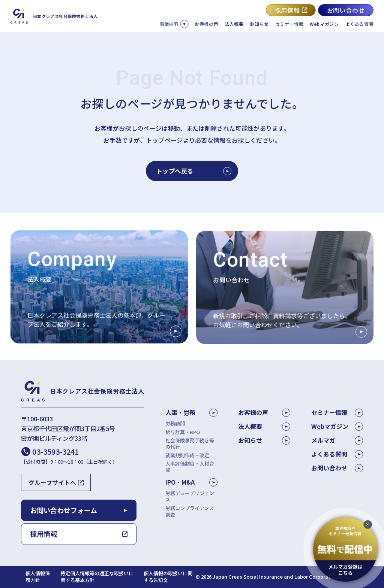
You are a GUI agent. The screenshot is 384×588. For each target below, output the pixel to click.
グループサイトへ (52, 482)
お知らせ (259, 24)
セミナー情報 (289, 24)
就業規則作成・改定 (187, 456)
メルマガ (337, 440)
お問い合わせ (346, 10)
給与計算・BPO (183, 432)
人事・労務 (180, 412)
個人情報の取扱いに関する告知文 (168, 577)
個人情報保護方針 (38, 577)
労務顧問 (175, 424)
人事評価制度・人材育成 (190, 467)
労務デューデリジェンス (190, 497)
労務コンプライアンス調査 (190, 512)
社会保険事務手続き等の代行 (190, 444)
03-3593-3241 (55, 451)
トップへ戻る (194, 171)
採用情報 (287, 10)
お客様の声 (206, 24)
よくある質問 (359, 24)
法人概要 (234, 24)
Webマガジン (324, 24)
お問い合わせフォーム (64, 510)
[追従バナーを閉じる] (368, 525)
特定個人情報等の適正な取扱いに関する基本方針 (97, 577)
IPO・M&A (180, 482)
